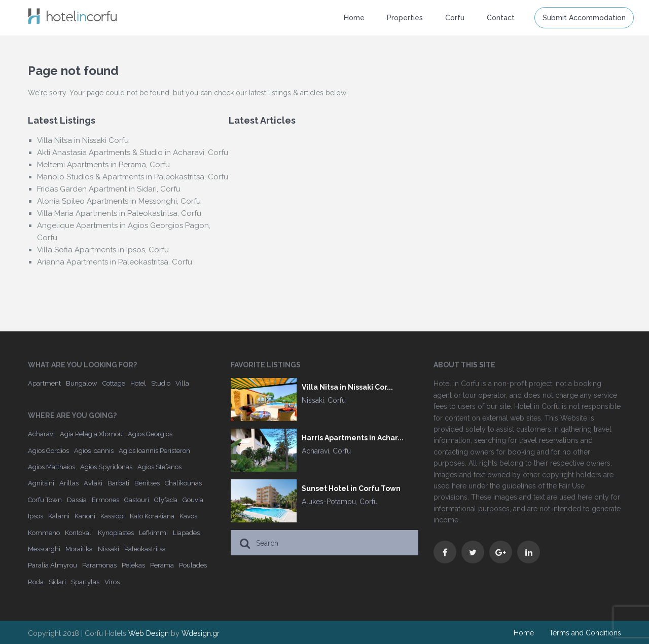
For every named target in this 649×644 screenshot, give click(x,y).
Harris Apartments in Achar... (353, 438)
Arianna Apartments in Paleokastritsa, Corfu (115, 262)
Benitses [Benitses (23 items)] (147, 483)
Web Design (149, 633)
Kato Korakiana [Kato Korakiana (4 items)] (152, 516)
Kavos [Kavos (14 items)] (188, 516)
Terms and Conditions (585, 633)
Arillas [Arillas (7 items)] (69, 483)
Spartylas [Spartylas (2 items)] (85, 582)
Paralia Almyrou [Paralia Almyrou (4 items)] (52, 565)
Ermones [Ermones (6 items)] (105, 500)
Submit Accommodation (584, 18)
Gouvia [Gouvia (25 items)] (193, 500)
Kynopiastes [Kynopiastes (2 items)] (116, 533)
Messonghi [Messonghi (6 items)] (44, 549)
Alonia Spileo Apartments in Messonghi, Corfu (119, 201)
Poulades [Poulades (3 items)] (193, 565)
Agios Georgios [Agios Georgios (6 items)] (150, 434)
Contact (501, 18)
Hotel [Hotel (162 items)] (138, 383)
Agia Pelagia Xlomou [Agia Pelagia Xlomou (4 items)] (91, 434)
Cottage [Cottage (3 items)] (114, 383)
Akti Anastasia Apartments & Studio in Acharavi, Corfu (133, 153)
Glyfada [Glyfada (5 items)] (166, 500)
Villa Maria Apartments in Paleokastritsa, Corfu (119, 213)
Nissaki (313, 400)
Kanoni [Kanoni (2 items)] (85, 516)
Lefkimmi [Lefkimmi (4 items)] (153, 533)
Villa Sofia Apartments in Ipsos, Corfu (103, 250)
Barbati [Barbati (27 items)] (118, 483)
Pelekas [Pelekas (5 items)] (133, 565)
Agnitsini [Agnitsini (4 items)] (41, 483)
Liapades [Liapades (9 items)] (186, 533)
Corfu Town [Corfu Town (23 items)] (45, 500)
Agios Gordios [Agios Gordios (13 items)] (48, 451)
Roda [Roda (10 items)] (36, 582)
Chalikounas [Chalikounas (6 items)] (183, 483)
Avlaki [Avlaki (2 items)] (93, 483)
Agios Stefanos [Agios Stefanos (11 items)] (159, 467)
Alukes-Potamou (329, 502)
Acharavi (315, 451)
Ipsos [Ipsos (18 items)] (35, 516)
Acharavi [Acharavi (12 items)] (41, 434)
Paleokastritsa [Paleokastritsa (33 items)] (145, 549)
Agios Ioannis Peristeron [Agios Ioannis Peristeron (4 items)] (154, 451)
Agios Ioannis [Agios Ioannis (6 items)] (94, 451)
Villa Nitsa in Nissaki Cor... (347, 387)
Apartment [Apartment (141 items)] (44, 383)
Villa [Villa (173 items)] (182, 383)
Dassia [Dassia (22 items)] (77, 500)
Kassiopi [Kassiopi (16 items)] (113, 516)
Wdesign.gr (201, 633)
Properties (405, 18)
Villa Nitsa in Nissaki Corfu (83, 140)
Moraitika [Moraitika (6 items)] (79, 549)
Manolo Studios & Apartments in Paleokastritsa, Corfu (133, 177)
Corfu (455, 18)
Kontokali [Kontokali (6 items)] (79, 533)
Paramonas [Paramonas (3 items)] (99, 565)
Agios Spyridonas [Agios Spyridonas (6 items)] (106, 467)
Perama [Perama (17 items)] (162, 565)
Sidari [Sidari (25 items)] (57, 582)
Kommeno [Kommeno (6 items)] (44, 533)
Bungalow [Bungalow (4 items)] (82, 383)
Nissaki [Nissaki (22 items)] (109, 549)
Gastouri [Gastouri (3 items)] (137, 500)
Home (354, 18)
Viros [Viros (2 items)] (112, 582)
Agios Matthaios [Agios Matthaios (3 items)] (51, 467)
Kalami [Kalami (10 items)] (59, 516)
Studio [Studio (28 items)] (161, 383)
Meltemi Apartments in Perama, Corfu (103, 165)
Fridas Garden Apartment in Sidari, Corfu (109, 189)
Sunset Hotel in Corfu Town (351, 489)
